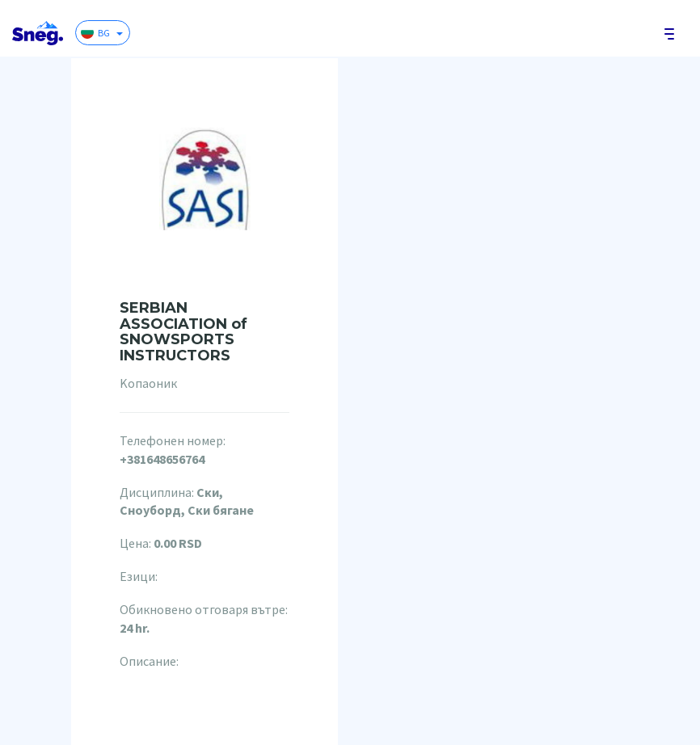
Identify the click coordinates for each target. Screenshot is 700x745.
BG (102, 32)
